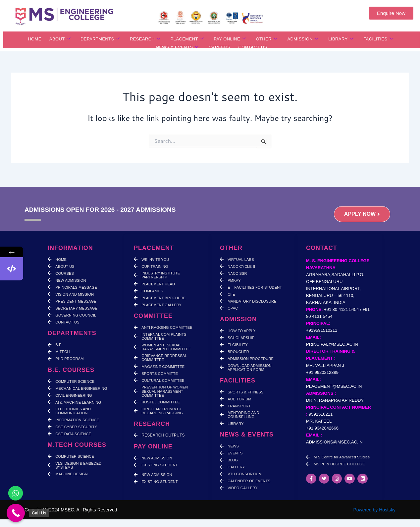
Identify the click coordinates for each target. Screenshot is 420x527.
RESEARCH (145, 39)
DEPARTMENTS (100, 39)
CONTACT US (253, 48)
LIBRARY (341, 39)
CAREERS (220, 48)
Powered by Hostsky (374, 510)
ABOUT (60, 39)
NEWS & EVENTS (177, 48)
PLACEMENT (187, 39)
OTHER (266, 39)
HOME (35, 39)
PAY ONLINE (230, 39)
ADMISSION (303, 39)
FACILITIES (378, 39)
